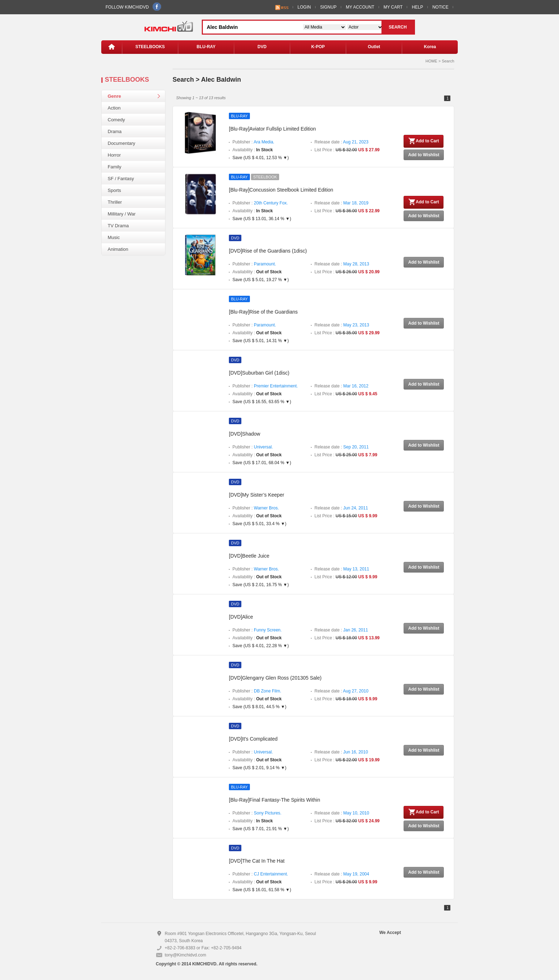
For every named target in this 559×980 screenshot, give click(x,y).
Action (114, 108)
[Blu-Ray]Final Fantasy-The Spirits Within (275, 800)
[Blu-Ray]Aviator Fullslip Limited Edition (272, 129)
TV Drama (118, 226)
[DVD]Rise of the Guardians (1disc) (268, 251)
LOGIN (304, 7)
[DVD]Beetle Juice (249, 556)
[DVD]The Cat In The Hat (257, 861)
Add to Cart (424, 141)
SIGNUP (328, 7)
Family (114, 167)
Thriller (115, 202)
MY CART (393, 7)
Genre (114, 96)
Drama (115, 131)
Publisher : (253, 142)
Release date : (341, 142)
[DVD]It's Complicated (253, 739)
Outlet (374, 47)
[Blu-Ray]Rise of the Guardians (263, 312)
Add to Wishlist (424, 155)
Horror (114, 155)
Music (114, 237)
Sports (114, 190)
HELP (417, 7)
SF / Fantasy (121, 179)
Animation (118, 249)
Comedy (116, 120)
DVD (262, 47)
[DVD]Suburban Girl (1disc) (259, 373)
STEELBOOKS (150, 47)
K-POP (318, 47)
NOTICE (440, 7)
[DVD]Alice (241, 617)
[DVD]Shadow (245, 434)
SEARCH (398, 27)
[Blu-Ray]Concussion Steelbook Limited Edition (281, 190)
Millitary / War (122, 214)
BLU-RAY (206, 47)
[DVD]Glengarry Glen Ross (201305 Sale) (275, 678)
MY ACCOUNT (360, 7)
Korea (430, 47)
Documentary (121, 143)
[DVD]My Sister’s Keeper (257, 495)
